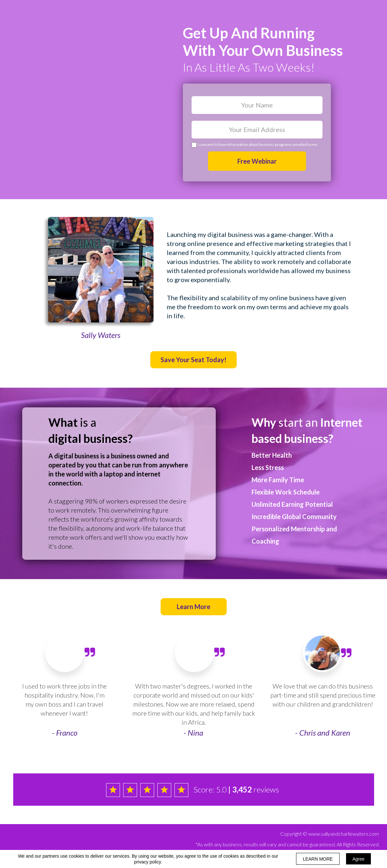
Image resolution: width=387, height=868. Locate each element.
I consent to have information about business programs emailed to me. (258, 144)
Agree (358, 859)
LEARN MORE (318, 859)
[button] (193, 360)
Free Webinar (257, 161)
